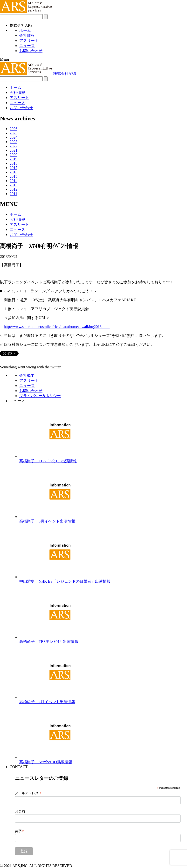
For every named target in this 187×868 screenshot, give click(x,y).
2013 (14, 185)
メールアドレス (28, 793)
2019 (14, 159)
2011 (13, 194)
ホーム (25, 30)
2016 (14, 172)
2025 (14, 133)
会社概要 (27, 375)
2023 (14, 142)
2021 (14, 150)
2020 (14, 155)
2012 (14, 189)
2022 (14, 146)
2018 (14, 163)
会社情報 (27, 36)
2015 (14, 176)
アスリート (29, 41)
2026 (14, 129)
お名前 (20, 811)
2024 (14, 137)
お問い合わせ (31, 51)
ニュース (27, 46)
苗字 (19, 831)
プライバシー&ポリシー (40, 396)
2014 (14, 181)
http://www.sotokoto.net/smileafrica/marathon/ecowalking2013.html (57, 327)
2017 (14, 168)
